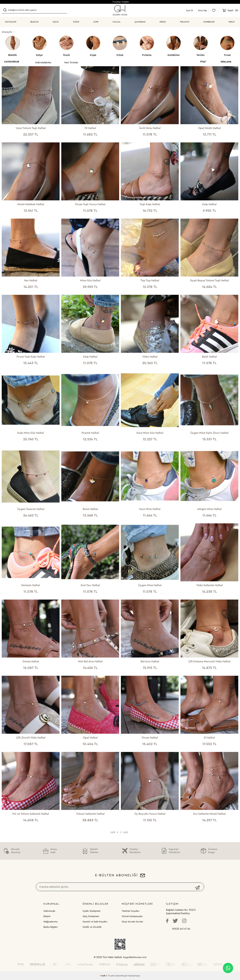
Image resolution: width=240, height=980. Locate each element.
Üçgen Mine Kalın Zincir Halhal (209, 433)
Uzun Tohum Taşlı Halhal (31, 128)
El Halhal (209, 738)
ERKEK (163, 22)
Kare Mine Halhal (150, 509)
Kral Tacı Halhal (90, 585)
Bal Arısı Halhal (150, 661)
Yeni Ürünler (71, 63)
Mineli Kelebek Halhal (31, 204)
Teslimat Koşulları (131, 911)
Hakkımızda (49, 911)
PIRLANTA (185, 22)
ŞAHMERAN (140, 22)
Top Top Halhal (150, 281)
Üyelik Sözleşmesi (92, 911)
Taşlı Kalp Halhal (150, 204)
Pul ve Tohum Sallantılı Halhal (31, 814)
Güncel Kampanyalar (132, 916)
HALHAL (117, 22)
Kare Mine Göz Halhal (150, 433)
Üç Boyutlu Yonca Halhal (150, 814)
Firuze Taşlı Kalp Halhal (31, 357)
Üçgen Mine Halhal (150, 585)
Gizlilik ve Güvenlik (92, 927)
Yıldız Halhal (150, 357)
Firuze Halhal (150, 738)
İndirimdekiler (43, 63)
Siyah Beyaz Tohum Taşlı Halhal (209, 281)
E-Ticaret (110, 976)
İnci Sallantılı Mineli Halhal (209, 814)
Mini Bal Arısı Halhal (90, 661)
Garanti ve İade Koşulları (95, 922)
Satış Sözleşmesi (91, 916)
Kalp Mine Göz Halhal (31, 433)
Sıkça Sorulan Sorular (132, 922)
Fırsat (232, 22)
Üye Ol (189, 10)
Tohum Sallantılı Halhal (90, 814)
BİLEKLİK (35, 22)
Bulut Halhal (90, 509)
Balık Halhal (209, 357)
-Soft (103, 976)
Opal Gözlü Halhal (209, 128)
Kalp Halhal (209, 204)
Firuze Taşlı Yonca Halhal (90, 204)
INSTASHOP (11, 22)
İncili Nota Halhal (150, 128)
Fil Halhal (90, 128)
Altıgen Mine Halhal (209, 509)
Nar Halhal (31, 281)
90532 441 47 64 (181, 929)
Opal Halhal (90, 738)
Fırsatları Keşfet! (121, 2)
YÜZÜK (76, 22)
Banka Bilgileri (51, 927)
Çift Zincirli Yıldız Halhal (31, 738)
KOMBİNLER (209, 22)
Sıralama (226, 62)
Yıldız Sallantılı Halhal (209, 585)
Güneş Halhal (31, 661)
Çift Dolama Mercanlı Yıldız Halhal (209, 661)
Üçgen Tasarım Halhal (31, 509)
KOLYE (56, 22)
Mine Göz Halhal (90, 281)
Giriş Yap (202, 10)
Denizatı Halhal (31, 585)
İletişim (47, 916)
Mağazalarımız (51, 922)
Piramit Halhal (90, 433)
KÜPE (96, 22)
